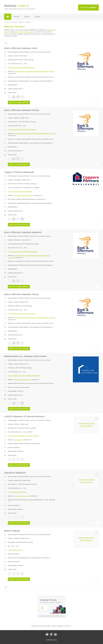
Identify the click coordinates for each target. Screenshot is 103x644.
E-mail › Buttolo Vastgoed (15, 550)
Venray (16, 302)
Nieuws (16, 17)
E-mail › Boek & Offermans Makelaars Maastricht (23, 252)
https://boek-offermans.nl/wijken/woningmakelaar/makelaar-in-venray (34, 318)
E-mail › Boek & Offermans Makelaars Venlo (21, 68)
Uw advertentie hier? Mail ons (51, 616)
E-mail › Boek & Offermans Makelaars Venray (21, 314)
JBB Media (50, 640)
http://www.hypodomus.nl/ (21, 496)
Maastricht (17, 240)
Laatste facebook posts (16, 89)
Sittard (16, 364)
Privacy (55, 640)
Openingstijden (13, 85)
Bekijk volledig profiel (19, 102)
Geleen (16, 424)
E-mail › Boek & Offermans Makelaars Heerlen (22, 130)
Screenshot (12, 73)
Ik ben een (88, 7)
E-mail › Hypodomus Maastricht (17, 492)
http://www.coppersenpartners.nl (23, 195)
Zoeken (27, 17)
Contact (38, 17)
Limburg (10, 56)
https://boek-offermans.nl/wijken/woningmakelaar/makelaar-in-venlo (34, 71)
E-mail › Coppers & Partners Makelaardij (20, 191)
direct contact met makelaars (25, 32)
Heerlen (17, 118)
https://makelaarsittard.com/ (22, 380)
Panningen (17, 180)
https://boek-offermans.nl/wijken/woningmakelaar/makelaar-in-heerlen (34, 133)
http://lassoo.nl (18, 440)
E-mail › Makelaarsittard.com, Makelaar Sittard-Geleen (24, 376)
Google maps (24, 56)
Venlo (16, 56)
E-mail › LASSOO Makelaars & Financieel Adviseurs (24, 436)
